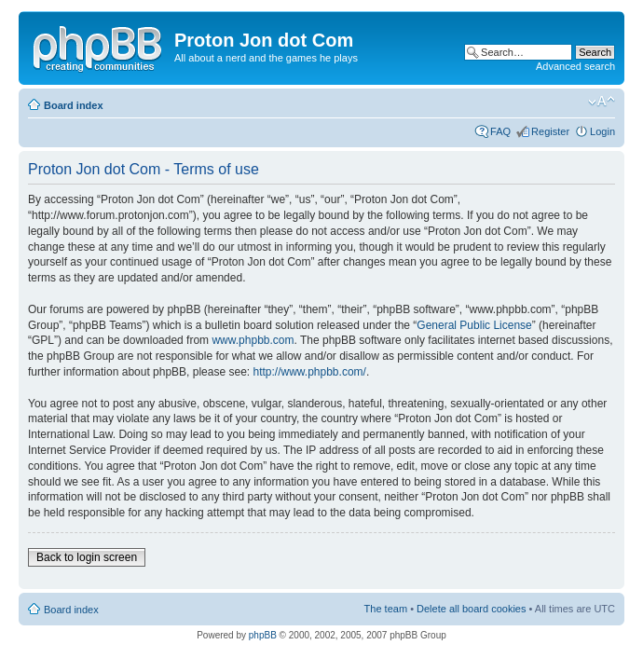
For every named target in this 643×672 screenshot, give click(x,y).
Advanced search (575, 66)
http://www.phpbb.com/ (309, 372)
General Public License (474, 325)
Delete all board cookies (471, 609)
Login (602, 131)
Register (550, 131)
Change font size (602, 102)
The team (386, 609)
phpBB (263, 635)
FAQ (500, 131)
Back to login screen (87, 557)
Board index (74, 105)
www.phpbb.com (253, 340)
